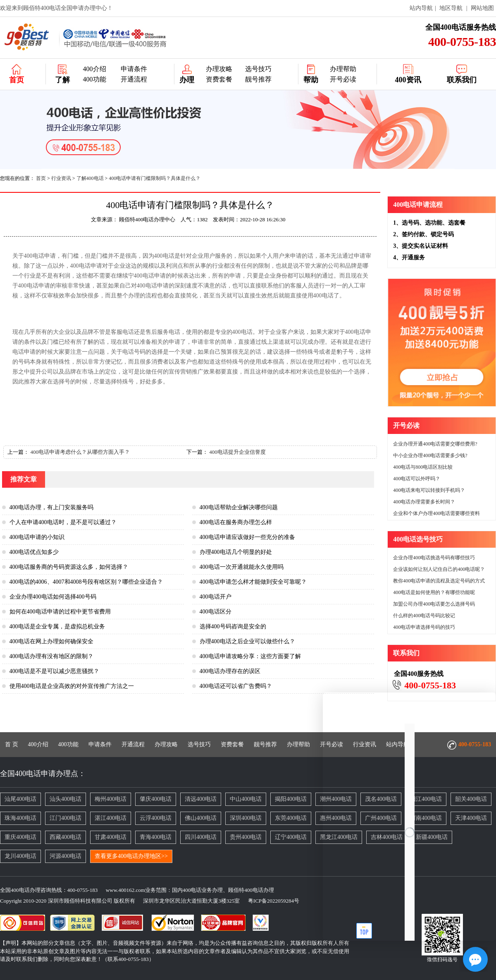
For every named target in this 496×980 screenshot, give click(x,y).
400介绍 (95, 69)
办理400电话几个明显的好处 (236, 552)
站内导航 (421, 8)
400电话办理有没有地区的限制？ (51, 656)
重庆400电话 (20, 837)
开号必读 (343, 79)
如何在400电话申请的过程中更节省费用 (60, 612)
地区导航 (451, 8)
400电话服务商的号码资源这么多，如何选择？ (69, 567)
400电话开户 (216, 597)
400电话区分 (216, 612)
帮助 (311, 80)
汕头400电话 (66, 799)
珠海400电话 (20, 818)
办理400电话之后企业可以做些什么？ (247, 641)
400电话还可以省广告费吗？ (236, 686)
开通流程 (134, 79)
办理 (187, 80)
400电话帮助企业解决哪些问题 (239, 507)
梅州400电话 (111, 799)
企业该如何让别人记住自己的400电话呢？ (439, 569)
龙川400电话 (20, 856)
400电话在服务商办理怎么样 (236, 522)
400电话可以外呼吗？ (417, 479)
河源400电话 (66, 856)
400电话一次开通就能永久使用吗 (242, 567)
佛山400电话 (201, 818)
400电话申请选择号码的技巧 (424, 627)
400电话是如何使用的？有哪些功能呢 (434, 592)
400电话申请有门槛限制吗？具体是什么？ (155, 178)
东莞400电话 (291, 818)
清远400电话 (201, 799)
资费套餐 (219, 79)
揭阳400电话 (291, 799)
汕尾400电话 (20, 799)
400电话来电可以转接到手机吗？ (429, 490)
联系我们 (462, 80)
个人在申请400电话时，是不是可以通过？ (63, 522)
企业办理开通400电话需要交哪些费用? (435, 444)
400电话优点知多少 (34, 552)
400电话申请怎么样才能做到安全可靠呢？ (253, 582)
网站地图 (482, 8)
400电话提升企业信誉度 (237, 452)
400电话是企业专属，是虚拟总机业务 (57, 627)
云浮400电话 (156, 818)
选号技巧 (258, 69)
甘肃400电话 (111, 837)
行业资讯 (61, 178)
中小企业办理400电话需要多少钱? (430, 455)
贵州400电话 (246, 837)
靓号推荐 (258, 79)
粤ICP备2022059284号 (270, 901)
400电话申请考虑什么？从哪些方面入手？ (80, 452)
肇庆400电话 (156, 799)
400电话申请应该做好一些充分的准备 (247, 537)
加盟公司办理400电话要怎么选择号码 (434, 604)
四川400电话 (201, 837)
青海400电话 (156, 837)
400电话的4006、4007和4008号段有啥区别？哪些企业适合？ (86, 582)
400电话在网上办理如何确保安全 (51, 641)
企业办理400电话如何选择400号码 (53, 597)
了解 (62, 80)
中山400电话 (246, 799)
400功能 (95, 79)
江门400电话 (66, 818)
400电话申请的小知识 (37, 537)
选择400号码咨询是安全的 (233, 627)
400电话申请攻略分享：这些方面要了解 (250, 656)
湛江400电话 (111, 818)
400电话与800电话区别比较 (423, 467)
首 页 (12, 744)
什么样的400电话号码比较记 (424, 616)
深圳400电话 (246, 818)
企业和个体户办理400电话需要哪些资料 (436, 513)
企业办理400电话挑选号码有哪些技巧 (434, 558)
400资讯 (408, 80)
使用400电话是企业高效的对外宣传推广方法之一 (72, 686)
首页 (17, 80)
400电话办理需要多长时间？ (424, 502)
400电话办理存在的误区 (230, 671)
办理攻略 (219, 69)
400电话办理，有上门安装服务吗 (51, 507)
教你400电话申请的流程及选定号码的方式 (439, 581)
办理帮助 (343, 69)
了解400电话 (90, 178)
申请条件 (134, 69)
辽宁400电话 (291, 837)
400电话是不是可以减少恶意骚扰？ (54, 671)
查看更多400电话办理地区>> (131, 856)
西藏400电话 (66, 837)
